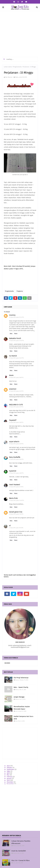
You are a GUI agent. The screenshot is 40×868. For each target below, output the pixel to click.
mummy (12, 315)
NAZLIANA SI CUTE (16, 405)
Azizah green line (16, 512)
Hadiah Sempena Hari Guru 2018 (23, 718)
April (8, 773)
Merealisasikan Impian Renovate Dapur (22, 708)
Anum (11, 375)
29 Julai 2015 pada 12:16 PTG (17, 341)
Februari (10, 777)
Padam (16, 334)
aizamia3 (13, 389)
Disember (10, 782)
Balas (11, 334)
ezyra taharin (14, 442)
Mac (8, 775)
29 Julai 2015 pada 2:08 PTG (16, 378)
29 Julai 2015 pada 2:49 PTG (16, 391)
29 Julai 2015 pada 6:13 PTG (16, 487)
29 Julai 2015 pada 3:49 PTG (16, 444)
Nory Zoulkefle (15, 457)
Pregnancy (20, 291)
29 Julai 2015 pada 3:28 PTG (16, 422)
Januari (9, 778)
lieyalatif (13, 420)
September (11, 769)
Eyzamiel (13, 471)
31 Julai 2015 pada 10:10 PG (16, 528)
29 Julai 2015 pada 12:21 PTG (17, 358)
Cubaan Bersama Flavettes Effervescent (21, 842)
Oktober (10, 768)
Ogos (9, 771)
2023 (8, 766)
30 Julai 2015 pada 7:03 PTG (16, 514)
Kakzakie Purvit (15, 338)
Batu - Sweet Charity (21, 687)
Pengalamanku (17, 67)
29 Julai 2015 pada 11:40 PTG (17, 500)
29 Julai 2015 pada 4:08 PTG (16, 473)
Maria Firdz (13, 498)
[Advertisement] (20, 34)
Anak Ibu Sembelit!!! (19, 851)
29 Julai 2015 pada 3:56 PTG (16, 459)
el (10, 526)
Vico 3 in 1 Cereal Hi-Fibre (20, 860)
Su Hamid (13, 356)
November (10, 784)
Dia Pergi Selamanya (21, 678)
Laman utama (8, 67)
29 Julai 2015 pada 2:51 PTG (16, 407)
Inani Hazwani (15, 485)
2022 (8, 780)
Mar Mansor (9, 77)
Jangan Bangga (19, 697)
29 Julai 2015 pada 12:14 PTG (17, 317)
